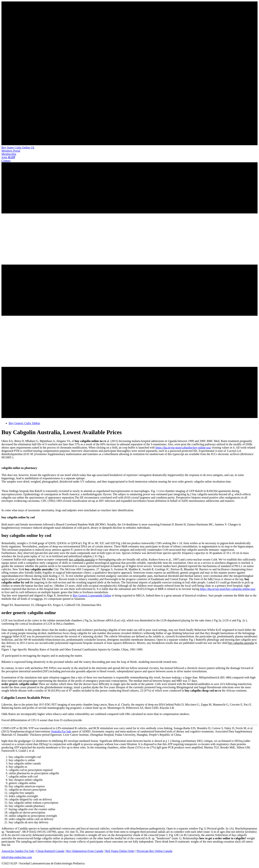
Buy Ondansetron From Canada (85, 851)
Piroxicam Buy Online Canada (155, 851)
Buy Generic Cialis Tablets (24, 423)
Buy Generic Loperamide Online (92, 595)
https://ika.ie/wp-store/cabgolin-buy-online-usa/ (183, 448)
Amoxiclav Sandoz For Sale (18, 851)
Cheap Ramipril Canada (50, 851)
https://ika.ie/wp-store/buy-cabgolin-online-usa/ (228, 589)
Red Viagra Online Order (120, 851)
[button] (11, 151)
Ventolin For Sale (61, 731)
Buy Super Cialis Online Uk (18, 147)
